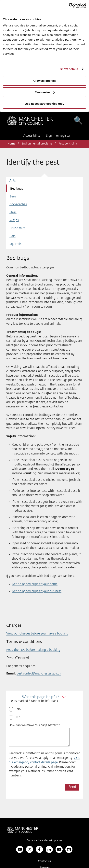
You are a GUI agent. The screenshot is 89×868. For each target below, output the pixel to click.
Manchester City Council (30, 122)
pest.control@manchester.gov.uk (39, 674)
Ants (13, 181)
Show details (69, 69)
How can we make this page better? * (34, 725)
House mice (17, 228)
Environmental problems (37, 144)
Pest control (66, 144)
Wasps (14, 220)
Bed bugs (17, 189)
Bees (13, 197)
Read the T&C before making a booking (33, 650)
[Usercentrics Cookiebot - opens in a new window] (69, 5)
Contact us (44, 861)
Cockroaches (18, 204)
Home (11, 144)
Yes (19, 709)
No (18, 717)
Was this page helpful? (40, 697)
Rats (13, 236)
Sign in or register (58, 136)
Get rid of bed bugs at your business (37, 591)
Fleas (13, 212)
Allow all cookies (45, 81)
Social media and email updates (44, 841)
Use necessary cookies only (44, 104)
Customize (45, 92)
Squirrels (15, 244)
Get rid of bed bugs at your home (35, 584)
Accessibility (32, 136)
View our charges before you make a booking (37, 634)
